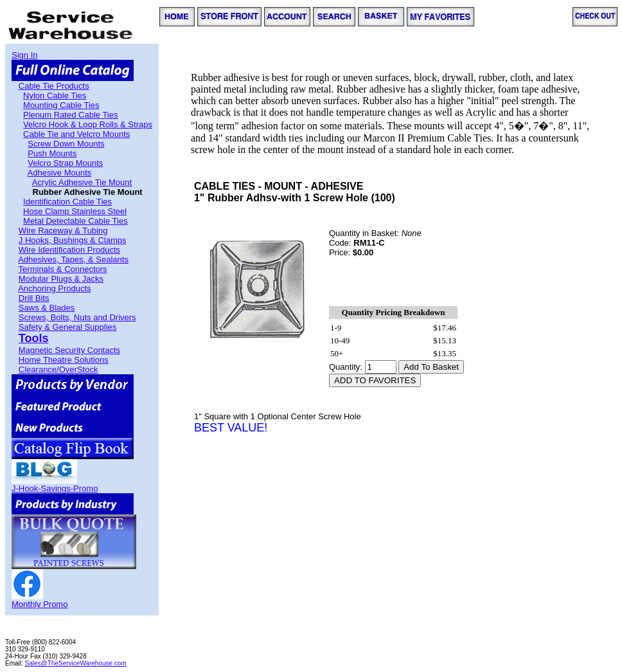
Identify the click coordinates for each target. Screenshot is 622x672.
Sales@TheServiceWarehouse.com (76, 663)
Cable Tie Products (54, 86)
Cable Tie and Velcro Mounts (76, 134)
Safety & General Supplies (67, 327)
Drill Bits (34, 298)
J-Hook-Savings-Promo (55, 488)
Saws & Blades (47, 308)
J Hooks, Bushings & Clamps (73, 240)
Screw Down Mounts (66, 144)
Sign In (24, 55)
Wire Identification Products (69, 250)
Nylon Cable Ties (55, 95)
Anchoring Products (54, 288)
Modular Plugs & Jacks (61, 279)
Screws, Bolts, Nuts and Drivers (77, 317)
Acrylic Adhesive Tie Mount (82, 182)
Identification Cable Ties (67, 202)
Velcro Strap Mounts (65, 163)
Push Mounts (52, 153)
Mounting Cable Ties (61, 105)
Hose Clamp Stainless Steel (75, 211)
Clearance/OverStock (58, 369)
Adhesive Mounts (60, 173)
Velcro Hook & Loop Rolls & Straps (88, 124)
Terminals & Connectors (63, 269)
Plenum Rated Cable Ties (70, 115)
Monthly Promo (40, 604)
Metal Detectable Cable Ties (76, 221)
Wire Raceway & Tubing (63, 231)
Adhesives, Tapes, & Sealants (73, 259)
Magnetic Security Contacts (69, 350)
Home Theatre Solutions (64, 360)
